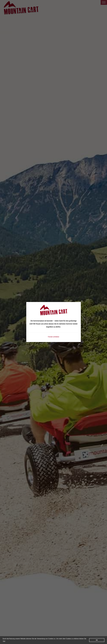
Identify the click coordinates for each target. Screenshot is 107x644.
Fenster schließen (54, 337)
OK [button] (97, 640)
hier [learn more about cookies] (4, 641)
